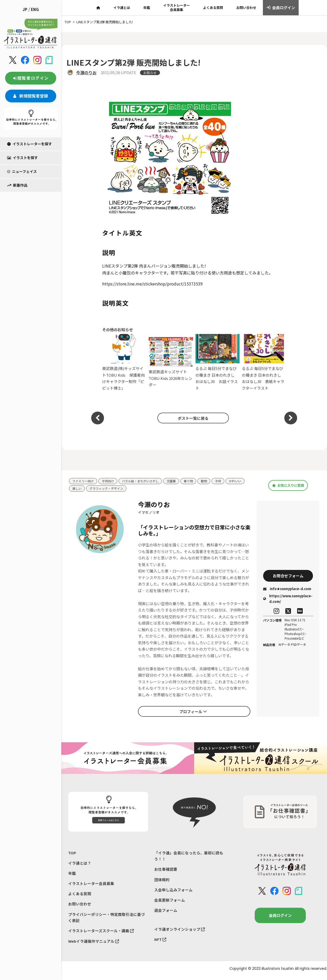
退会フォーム (166, 913)
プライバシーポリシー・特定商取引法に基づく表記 (107, 920)
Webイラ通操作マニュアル (94, 945)
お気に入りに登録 (288, 485)
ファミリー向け (84, 481)
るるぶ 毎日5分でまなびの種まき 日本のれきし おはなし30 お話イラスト (218, 362)
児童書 (177, 481)
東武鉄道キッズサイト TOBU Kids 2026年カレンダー (171, 362)
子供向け (110, 481)
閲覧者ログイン (31, 78)
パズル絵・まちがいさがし (145, 481)
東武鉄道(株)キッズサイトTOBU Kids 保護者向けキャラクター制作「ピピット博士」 (124, 362)
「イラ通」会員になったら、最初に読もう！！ (189, 857)
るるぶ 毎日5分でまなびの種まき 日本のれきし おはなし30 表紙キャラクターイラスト (264, 362)
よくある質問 (213, 8)
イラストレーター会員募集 (177, 7)
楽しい (77, 489)
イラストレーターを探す (30, 144)
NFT (160, 943)
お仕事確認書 (166, 870)
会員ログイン (281, 8)
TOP (72, 853)
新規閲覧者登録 (31, 96)
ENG (35, 9)
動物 (212, 481)
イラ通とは (122, 8)
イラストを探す (22, 158)
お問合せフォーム (288, 576)
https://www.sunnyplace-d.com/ (288, 600)
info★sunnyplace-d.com (287, 590)
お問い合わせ (246, 8)
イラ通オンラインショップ (180, 932)
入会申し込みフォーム (173, 892)
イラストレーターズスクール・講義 (101, 934)
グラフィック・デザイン (108, 489)
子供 (226, 481)
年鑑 (147, 8)
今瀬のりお (86, 73)
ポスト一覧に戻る (192, 418)
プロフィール (193, 712)
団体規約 (162, 881)
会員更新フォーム (170, 902)
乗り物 (195, 481)
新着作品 (17, 185)
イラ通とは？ (80, 864)
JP (25, 9)
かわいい (244, 481)
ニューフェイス (22, 171)
